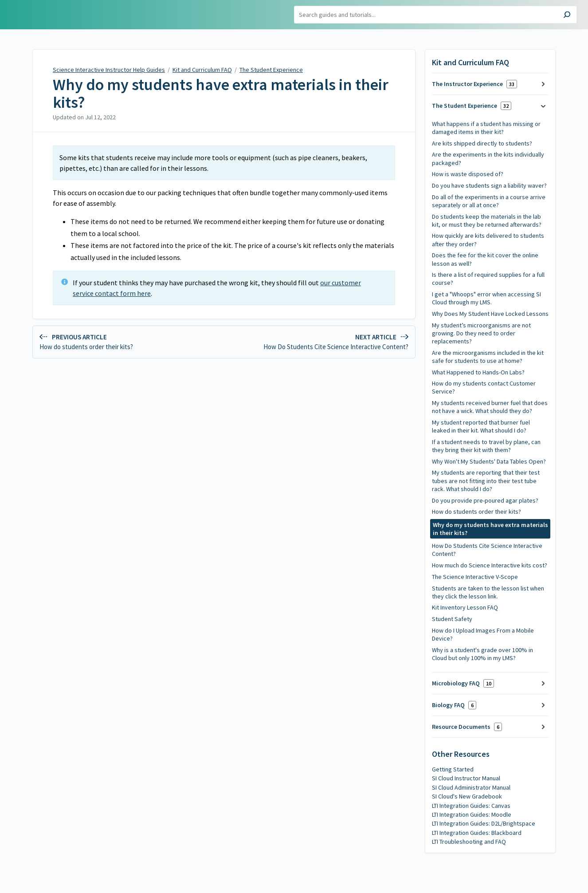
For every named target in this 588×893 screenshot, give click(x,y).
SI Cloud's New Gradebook (467, 796)
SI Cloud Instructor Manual (466, 778)
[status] (224, 163)
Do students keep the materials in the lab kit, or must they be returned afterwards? (487, 220)
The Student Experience (271, 70)
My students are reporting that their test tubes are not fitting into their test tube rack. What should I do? (486, 480)
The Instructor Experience (474, 84)
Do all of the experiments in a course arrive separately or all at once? (489, 201)
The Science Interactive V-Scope (475, 577)
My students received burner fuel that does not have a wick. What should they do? (490, 407)
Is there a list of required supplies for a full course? (488, 279)
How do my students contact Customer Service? (484, 387)
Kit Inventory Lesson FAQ (465, 607)
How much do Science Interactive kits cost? (490, 565)
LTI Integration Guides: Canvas (471, 806)
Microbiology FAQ (463, 683)
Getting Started (453, 769)
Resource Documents (467, 727)
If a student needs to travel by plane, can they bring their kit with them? (486, 446)
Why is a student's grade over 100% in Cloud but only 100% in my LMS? (482, 654)
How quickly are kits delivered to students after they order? (488, 240)
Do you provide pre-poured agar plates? (485, 500)
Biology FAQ (454, 705)
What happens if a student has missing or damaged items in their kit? (486, 128)
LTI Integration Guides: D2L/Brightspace (484, 823)
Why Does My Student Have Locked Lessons (490, 314)
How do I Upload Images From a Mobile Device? (483, 634)
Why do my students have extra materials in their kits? (221, 93)
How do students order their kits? (476, 511)
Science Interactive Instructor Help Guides (109, 70)
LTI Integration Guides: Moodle (472, 814)
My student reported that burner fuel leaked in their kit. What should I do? (481, 426)
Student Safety (452, 619)
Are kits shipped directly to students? (482, 143)
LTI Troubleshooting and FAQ (469, 842)
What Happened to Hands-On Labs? (478, 372)
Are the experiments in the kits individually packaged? (488, 158)
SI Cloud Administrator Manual (471, 787)
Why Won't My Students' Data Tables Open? (489, 461)
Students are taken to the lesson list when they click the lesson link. (488, 592)
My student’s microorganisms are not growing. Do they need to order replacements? (481, 333)
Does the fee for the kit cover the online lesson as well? (485, 259)
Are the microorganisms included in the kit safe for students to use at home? (488, 357)
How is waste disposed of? (468, 174)
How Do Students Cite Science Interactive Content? (487, 550)
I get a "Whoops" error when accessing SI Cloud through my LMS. (486, 298)
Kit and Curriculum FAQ (202, 70)
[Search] (435, 15)
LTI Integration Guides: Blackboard (477, 833)
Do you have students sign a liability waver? (489, 185)
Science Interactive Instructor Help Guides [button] (53, 15)
